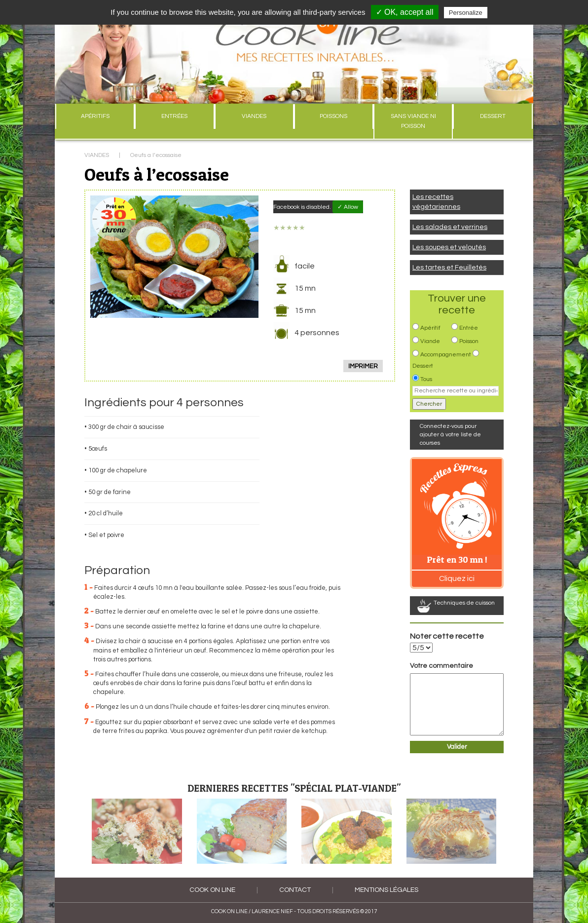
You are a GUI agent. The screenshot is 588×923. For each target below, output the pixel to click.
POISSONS (333, 116)
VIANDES (254, 116)
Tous (426, 379)
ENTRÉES (174, 116)
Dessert (423, 366)
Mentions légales (386, 890)
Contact (295, 890)
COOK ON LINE (212, 890)
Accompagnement (446, 355)
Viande (430, 341)
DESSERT (493, 116)
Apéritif (430, 328)
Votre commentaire (441, 666)
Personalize (466, 13)
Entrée (469, 328)
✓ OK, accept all (405, 12)
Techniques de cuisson (464, 603)
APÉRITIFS (95, 116)
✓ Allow (348, 207)
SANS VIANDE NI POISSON (413, 121)
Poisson (469, 341)
